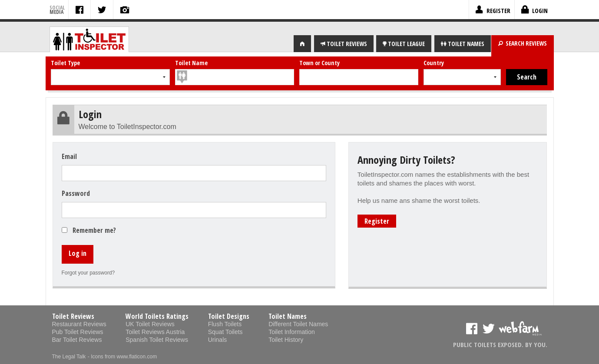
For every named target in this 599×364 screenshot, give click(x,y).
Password (76, 193)
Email (69, 156)
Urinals (218, 340)
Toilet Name (191, 63)
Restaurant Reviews (79, 324)
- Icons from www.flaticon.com (122, 357)
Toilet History (286, 340)
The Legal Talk (69, 357)
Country (434, 63)
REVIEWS (344, 44)
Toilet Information (292, 332)
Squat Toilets (225, 332)
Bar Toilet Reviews (77, 340)
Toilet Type (65, 63)
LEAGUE (404, 44)
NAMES (463, 44)
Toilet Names (288, 316)
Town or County (319, 63)
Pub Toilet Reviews (78, 332)
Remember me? (94, 230)
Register (377, 221)
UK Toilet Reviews (150, 324)
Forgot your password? (88, 273)
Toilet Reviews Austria (155, 332)
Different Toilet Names (298, 324)
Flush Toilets (225, 324)
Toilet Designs (229, 316)
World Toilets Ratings (157, 316)
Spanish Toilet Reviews (157, 340)
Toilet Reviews (73, 316)
